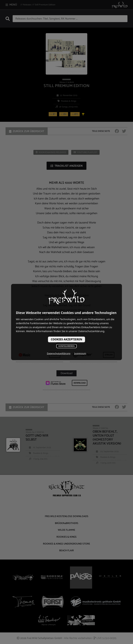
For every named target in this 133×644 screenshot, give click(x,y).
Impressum (80, 353)
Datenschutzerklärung (59, 353)
